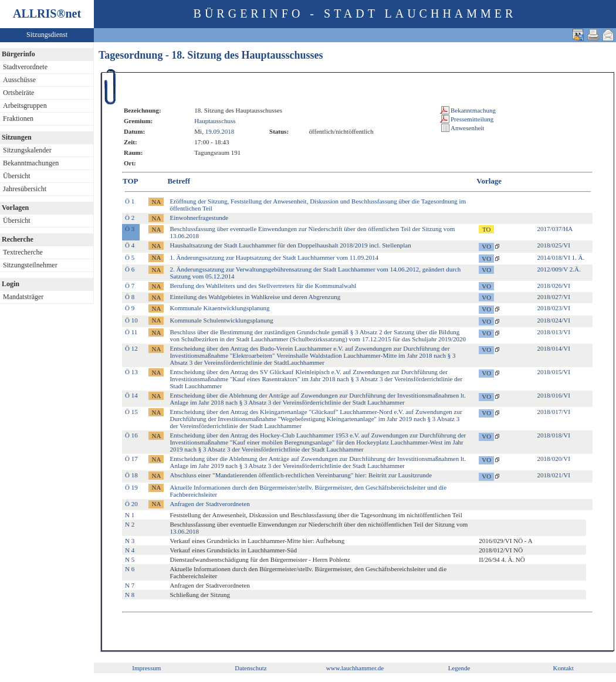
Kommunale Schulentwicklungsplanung (221, 320)
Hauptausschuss (215, 121)
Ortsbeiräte (18, 93)
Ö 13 (131, 372)
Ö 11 (131, 332)
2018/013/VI (554, 332)
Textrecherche (23, 252)
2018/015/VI (554, 372)
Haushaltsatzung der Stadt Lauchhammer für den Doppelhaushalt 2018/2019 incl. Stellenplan (290, 245)
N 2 (130, 524)
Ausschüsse (19, 80)
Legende (459, 668)
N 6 (130, 569)
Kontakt (563, 668)
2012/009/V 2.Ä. (559, 269)
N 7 (130, 585)
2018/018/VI (554, 435)
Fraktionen (18, 118)
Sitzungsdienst (47, 35)
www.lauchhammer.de (355, 668)
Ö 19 (131, 487)
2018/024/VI (554, 320)
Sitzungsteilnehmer (30, 265)
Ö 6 (130, 269)
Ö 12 (131, 348)
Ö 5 (130, 257)
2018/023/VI (554, 308)
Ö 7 (130, 286)
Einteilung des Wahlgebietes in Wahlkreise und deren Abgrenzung (255, 297)
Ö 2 (130, 218)
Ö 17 (131, 459)
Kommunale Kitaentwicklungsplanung (219, 308)
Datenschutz (251, 668)
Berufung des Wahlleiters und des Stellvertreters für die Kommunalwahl (263, 286)
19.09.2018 (220, 131)
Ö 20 (131, 504)
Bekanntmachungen (31, 163)
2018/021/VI (554, 475)
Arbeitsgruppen (25, 106)
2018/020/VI (554, 459)
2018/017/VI (554, 412)
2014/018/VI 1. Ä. (561, 257)
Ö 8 (130, 297)
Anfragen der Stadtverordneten (209, 504)
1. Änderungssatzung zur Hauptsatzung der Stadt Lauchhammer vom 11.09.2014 (274, 257)
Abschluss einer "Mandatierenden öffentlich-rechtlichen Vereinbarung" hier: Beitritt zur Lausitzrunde (301, 475)
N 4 (130, 550)
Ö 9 (130, 308)
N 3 (130, 541)
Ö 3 (130, 229)
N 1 (130, 515)
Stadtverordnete (25, 67)
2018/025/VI (554, 245)
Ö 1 (130, 201)
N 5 (130, 559)
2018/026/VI (554, 286)
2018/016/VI (554, 395)
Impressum (146, 668)
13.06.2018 (184, 531)
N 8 (130, 595)
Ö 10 (131, 320)
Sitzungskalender (27, 150)
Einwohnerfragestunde (199, 218)
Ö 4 (130, 245)
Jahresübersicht (25, 189)
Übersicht (17, 176)
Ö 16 (131, 435)
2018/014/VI (554, 348)
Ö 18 (131, 475)
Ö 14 (131, 395)
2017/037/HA (555, 229)
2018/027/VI (554, 297)
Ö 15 (131, 412)
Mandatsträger (23, 297)
